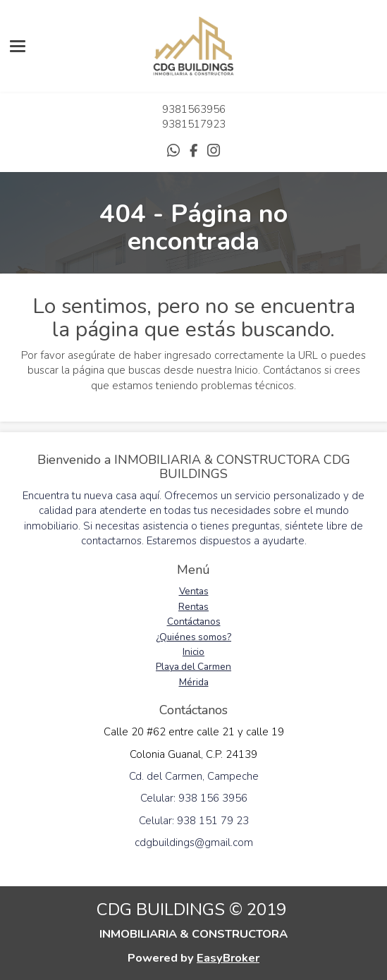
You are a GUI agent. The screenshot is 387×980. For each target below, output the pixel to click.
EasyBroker (228, 958)
